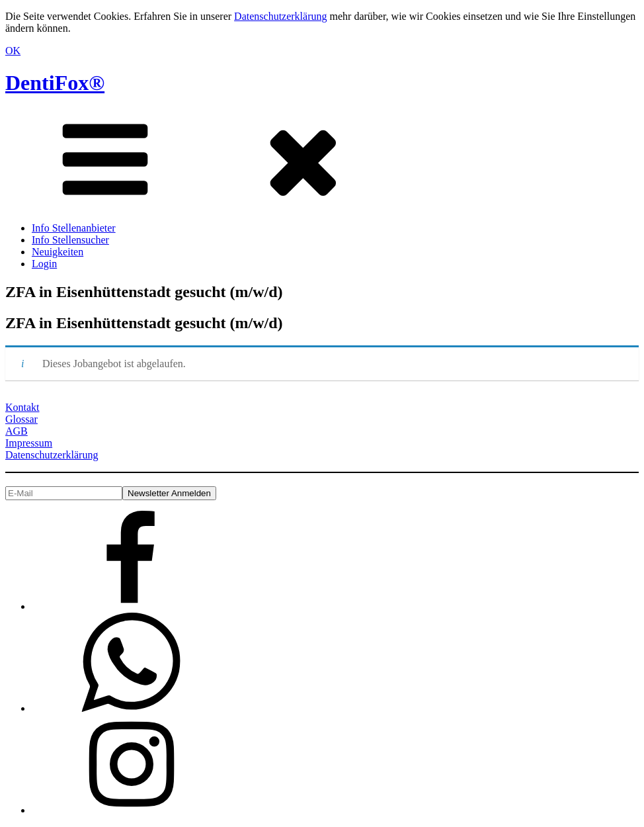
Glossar (21, 419)
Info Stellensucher (70, 240)
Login (44, 264)
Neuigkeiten (58, 252)
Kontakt (22, 407)
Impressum (29, 443)
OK (13, 51)
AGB (17, 431)
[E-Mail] (64, 493)
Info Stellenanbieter (74, 228)
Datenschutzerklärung (280, 16)
